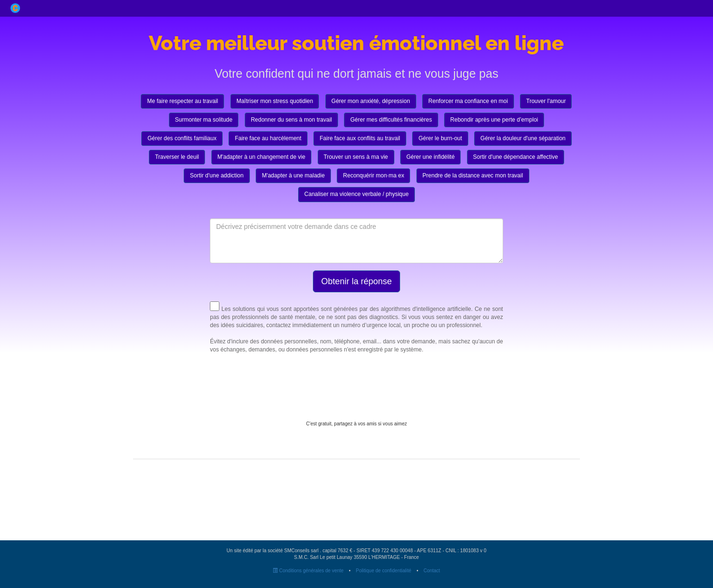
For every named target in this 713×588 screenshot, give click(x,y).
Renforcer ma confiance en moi (468, 101)
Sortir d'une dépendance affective (516, 157)
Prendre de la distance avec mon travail (473, 175)
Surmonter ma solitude (204, 120)
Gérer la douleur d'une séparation (523, 138)
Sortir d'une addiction (217, 175)
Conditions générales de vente (308, 571)
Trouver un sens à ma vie (356, 157)
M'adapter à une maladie (293, 175)
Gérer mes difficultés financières (391, 120)
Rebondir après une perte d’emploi (494, 120)
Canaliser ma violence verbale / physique (356, 194)
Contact (432, 571)
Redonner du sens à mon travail (291, 120)
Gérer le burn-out (440, 138)
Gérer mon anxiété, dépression (371, 101)
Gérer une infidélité (430, 157)
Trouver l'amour (546, 101)
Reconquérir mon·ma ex (373, 175)
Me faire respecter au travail (182, 101)
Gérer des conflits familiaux (182, 138)
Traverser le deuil (177, 157)
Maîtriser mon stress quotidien (275, 101)
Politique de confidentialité (383, 571)
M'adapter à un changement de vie (261, 157)
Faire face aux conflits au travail (360, 138)
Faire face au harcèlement (268, 138)
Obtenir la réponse (356, 281)
